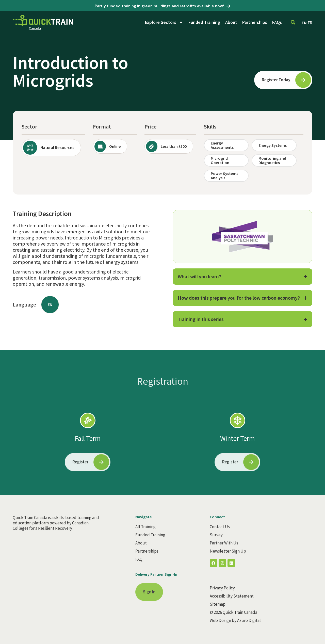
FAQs (277, 22)
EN (304, 23)
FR (310, 23)
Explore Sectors (164, 22)
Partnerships (255, 22)
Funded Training (204, 22)
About (231, 22)
